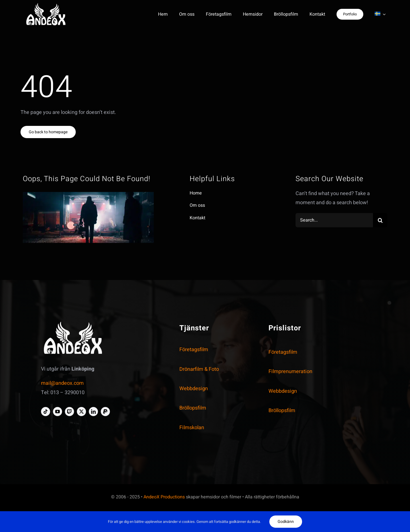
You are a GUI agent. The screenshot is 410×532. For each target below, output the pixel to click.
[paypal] (105, 412)
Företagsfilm (194, 350)
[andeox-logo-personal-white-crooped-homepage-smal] (46, 5)
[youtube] (58, 412)
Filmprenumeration (290, 372)
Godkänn (286, 522)
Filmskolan (192, 428)
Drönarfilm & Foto (199, 369)
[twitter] (81, 412)
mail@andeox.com (62, 383)
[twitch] (69, 412)
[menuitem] (380, 14)
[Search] (380, 220)
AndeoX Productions (164, 497)
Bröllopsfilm (193, 408)
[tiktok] (46, 412)
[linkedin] (93, 412)
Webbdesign (194, 389)
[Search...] (334, 220)
